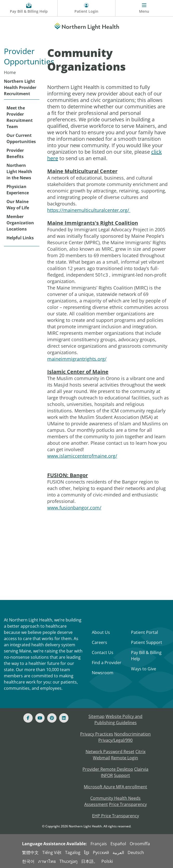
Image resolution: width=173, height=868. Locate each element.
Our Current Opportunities (21, 138)
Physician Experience (18, 190)
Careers (99, 642)
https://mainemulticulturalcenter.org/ (89, 210)
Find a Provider (107, 663)
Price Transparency (128, 804)
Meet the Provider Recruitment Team (20, 117)
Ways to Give (144, 669)
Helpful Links (20, 238)
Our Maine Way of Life (18, 205)
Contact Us (103, 652)
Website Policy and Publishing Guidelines (119, 719)
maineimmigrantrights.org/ (77, 359)
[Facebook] (28, 718)
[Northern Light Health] (86, 26)
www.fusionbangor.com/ (74, 508)
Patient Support (147, 642)
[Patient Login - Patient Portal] (86, 8)
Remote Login (124, 758)
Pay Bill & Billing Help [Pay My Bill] (146, 656)
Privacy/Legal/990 (115, 740)
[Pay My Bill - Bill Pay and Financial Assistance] (29, 8)
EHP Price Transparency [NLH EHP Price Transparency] (116, 816)
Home (10, 72)
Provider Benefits (15, 153)
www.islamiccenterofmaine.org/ (82, 456)
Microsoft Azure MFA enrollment (115, 787)
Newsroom (103, 673)
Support (122, 775)
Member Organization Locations (20, 223)
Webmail (101, 758)
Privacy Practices (97, 734)
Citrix (140, 752)
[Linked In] (64, 718)
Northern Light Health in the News (19, 172)
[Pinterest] (52, 718)
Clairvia (141, 769)
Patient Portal (144, 632)
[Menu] (144, 8)
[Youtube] (40, 718)
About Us (101, 632)
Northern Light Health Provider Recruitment (20, 87)
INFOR (107, 775)
